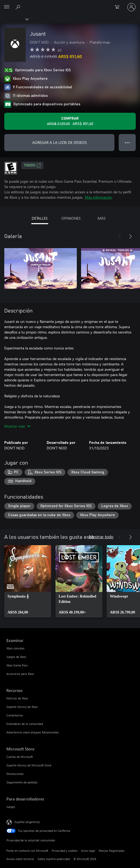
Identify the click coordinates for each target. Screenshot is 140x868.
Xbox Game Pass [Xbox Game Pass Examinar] (17, 665)
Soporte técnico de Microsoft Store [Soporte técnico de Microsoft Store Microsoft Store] (29, 765)
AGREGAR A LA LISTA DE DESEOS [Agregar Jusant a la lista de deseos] (59, 142)
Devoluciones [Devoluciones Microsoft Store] (15, 774)
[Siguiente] (130, 236)
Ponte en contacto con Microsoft (27, 851)
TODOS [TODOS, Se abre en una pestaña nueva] (32, 165)
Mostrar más (17, 426)
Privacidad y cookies (65, 851)
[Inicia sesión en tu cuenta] (131, 7)
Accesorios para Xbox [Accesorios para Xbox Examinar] (20, 674)
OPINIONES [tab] (71, 218)
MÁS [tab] (101, 218)
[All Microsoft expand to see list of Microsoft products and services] (7, 7)
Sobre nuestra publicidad (54, 859)
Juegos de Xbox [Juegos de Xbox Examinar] (16, 657)
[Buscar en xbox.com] (19, 7)
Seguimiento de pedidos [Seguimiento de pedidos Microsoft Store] (22, 782)
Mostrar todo (101, 537)
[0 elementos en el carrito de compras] (119, 7)
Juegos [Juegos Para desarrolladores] (11, 807)
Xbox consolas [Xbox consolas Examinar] (15, 648)
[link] (28, 581)
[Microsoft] (70, 4)
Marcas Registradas (112, 851)
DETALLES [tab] (40, 218)
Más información (98, 197)
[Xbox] (14, 19)
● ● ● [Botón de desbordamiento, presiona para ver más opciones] (127, 142)
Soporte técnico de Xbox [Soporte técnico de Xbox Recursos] (22, 707)
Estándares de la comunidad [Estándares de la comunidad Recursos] (25, 724)
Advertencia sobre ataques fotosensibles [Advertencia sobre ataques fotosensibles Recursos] (33, 732)
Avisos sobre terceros (20, 859)
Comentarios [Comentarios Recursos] (15, 715)
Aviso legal (88, 851)
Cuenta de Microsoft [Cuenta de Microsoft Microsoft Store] (20, 757)
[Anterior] (120, 236)
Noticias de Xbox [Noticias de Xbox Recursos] (17, 698)
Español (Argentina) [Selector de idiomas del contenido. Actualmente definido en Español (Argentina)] (27, 822)
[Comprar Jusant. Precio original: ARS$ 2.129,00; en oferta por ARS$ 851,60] (70, 121)
